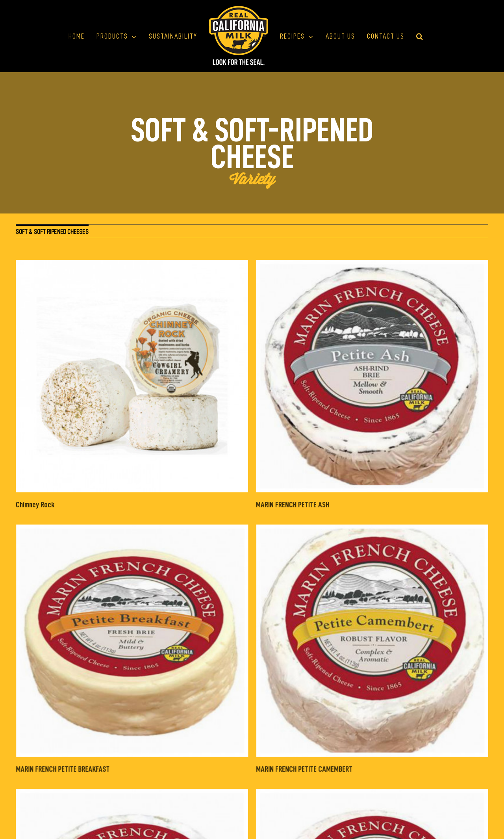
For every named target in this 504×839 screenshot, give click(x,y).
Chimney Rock (35, 505)
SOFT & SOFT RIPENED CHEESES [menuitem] (52, 232)
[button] (420, 36)
